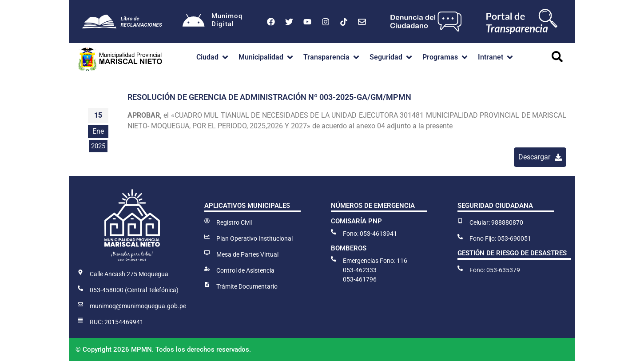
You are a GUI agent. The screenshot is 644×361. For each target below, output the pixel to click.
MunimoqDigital (227, 20)
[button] (213, 57)
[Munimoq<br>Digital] (194, 22)
